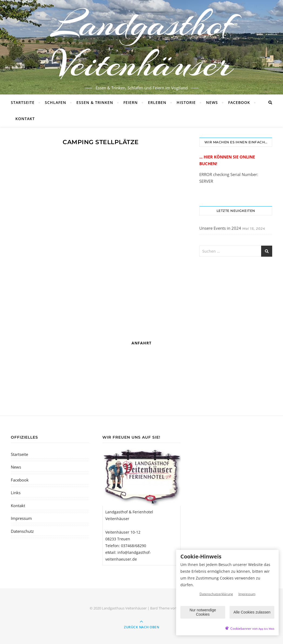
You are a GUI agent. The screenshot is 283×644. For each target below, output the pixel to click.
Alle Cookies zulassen (252, 612)
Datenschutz (22, 531)
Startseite (23, 102)
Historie (186, 102)
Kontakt (25, 119)
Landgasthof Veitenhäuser (142, 44)
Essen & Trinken (95, 102)
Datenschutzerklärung (216, 594)
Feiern (131, 102)
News (212, 102)
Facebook (239, 102)
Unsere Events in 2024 (220, 228)
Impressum (21, 518)
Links (16, 493)
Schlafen (55, 102)
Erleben (157, 102)
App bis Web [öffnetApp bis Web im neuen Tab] (266, 629)
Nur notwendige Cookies (203, 612)
